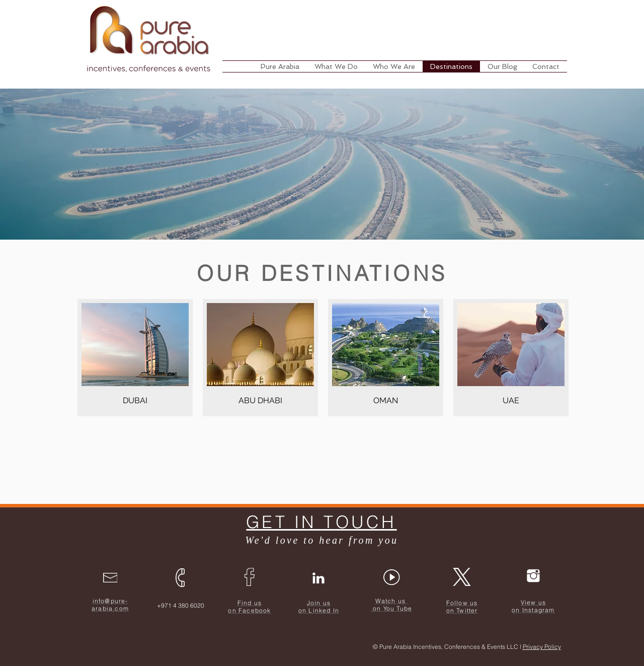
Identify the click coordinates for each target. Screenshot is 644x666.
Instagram (539, 610)
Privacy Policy (542, 647)
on (516, 610)
